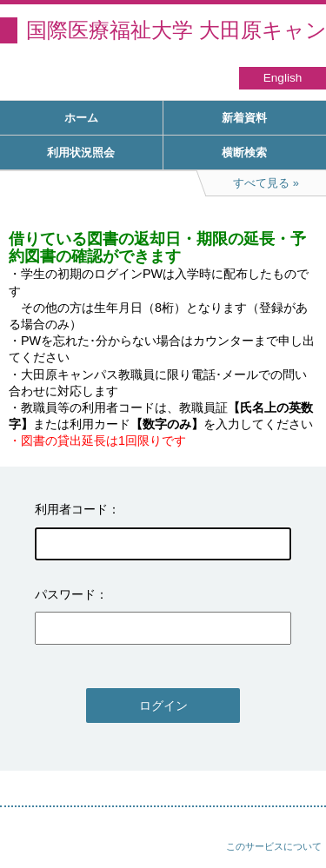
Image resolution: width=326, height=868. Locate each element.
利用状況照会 (81, 152)
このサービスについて (274, 846)
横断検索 (244, 152)
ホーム (81, 118)
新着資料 (244, 118)
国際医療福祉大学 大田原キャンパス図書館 (176, 30)
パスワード (65, 594)
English (283, 78)
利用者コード (71, 509)
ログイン (163, 706)
